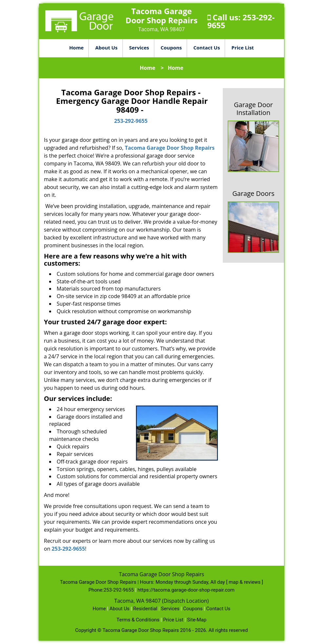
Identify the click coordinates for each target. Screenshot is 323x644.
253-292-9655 (131, 121)
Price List (243, 47)
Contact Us (207, 47)
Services (139, 47)
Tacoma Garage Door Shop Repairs (170, 148)
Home (76, 47)
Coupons (171, 47)
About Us (106, 47)
